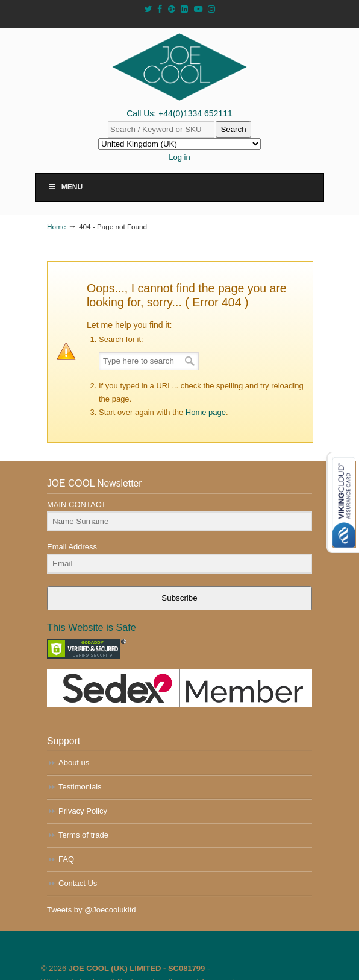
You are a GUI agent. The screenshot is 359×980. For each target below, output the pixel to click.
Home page (206, 412)
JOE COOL (179, 67)
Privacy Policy (83, 811)
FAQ (66, 859)
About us (74, 763)
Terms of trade (83, 835)
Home (56, 226)
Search (233, 129)
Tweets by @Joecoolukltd (92, 910)
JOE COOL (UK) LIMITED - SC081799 (137, 968)
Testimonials (80, 787)
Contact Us (78, 883)
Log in (179, 157)
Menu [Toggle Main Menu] (65, 187)
